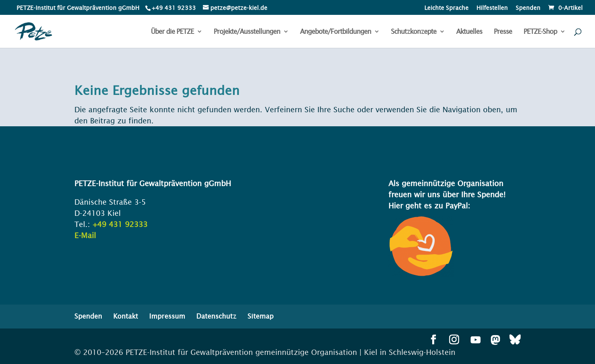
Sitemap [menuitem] (261, 316)
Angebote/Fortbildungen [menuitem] (336, 32)
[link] (173, 8)
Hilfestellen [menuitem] (492, 8)
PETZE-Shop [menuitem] (540, 32)
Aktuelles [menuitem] (469, 32)
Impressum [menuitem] (167, 316)
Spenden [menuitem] (528, 8)
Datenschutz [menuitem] (216, 316)
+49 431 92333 (174, 8)
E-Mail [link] (85, 235)
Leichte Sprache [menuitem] (446, 8)
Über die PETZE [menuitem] (172, 32)
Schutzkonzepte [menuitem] (414, 32)
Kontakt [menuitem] (126, 316)
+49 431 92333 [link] (120, 224)
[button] (433, 340)
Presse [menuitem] (503, 32)
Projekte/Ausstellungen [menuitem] (247, 32)
